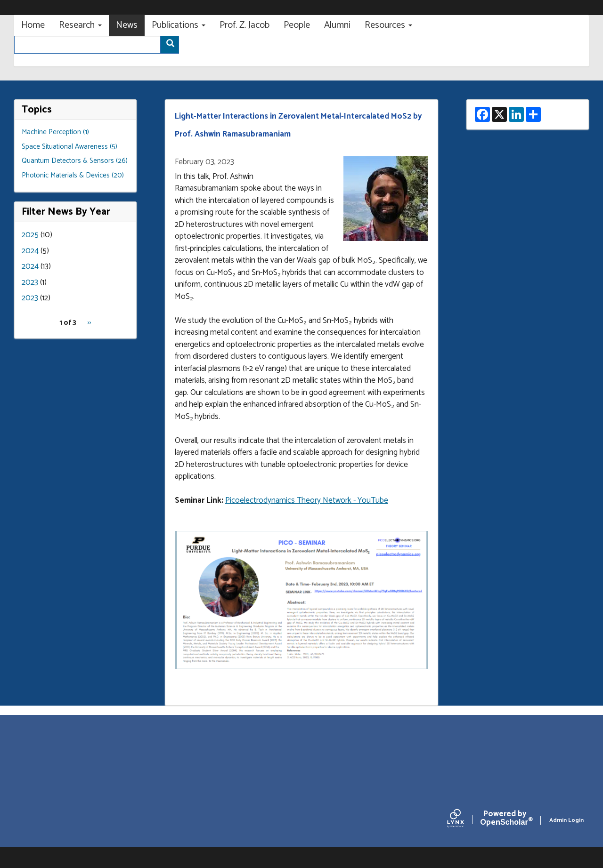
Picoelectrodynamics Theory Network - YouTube (307, 500)
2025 (30, 235)
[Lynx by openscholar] (464, 820)
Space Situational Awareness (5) (69, 147)
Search (173, 45)
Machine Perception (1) (55, 132)
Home (33, 25)
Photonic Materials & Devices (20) (73, 175)
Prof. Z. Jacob (244, 25)
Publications (179, 25)
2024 (30, 251)
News (127, 25)
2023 (30, 282)
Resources (388, 25)
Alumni (337, 25)
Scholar (505, 820)
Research (80, 25)
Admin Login (566, 820)
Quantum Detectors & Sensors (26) (75, 161)
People (297, 25)
